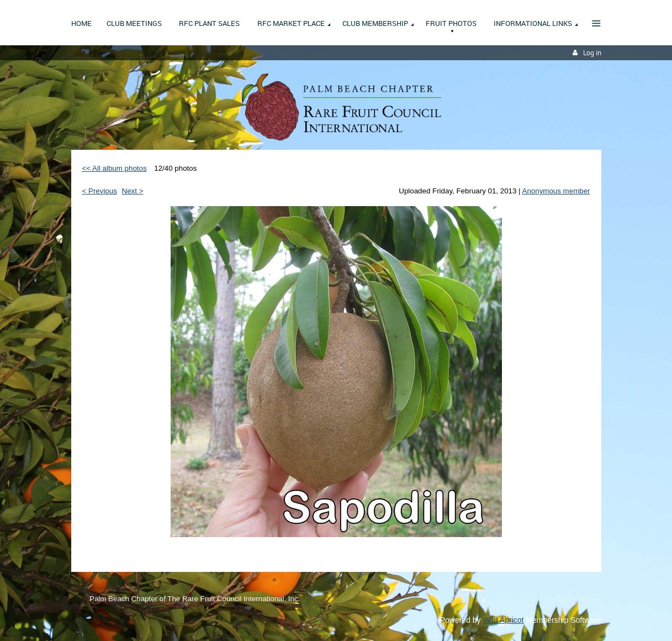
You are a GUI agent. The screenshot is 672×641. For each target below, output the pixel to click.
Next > (133, 191)
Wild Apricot (504, 620)
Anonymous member (556, 191)
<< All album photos (115, 168)
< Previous (100, 191)
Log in (592, 53)
